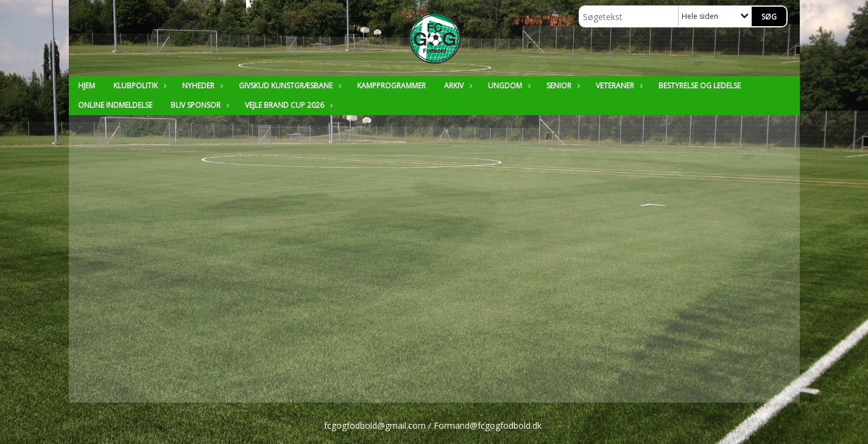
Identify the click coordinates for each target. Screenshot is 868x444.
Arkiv (457, 86)
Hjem (86, 86)
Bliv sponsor (199, 105)
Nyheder (201, 86)
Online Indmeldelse (115, 105)
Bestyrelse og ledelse (700, 86)
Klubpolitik (139, 86)
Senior (562, 86)
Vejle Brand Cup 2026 (288, 105)
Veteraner (618, 86)
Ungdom (508, 86)
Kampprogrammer (391, 86)
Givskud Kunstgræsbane (289, 86)
